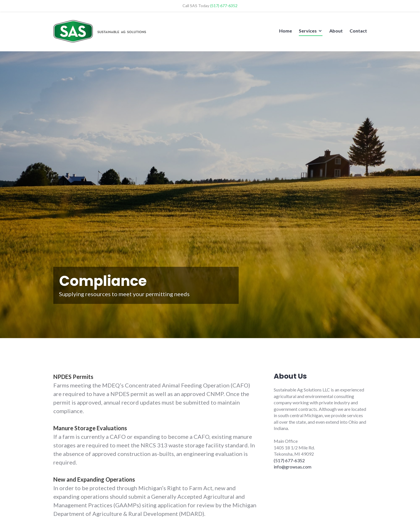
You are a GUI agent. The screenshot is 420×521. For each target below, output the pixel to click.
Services (308, 31)
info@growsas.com (293, 467)
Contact (358, 31)
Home (286, 31)
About (336, 31)
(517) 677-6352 (289, 460)
